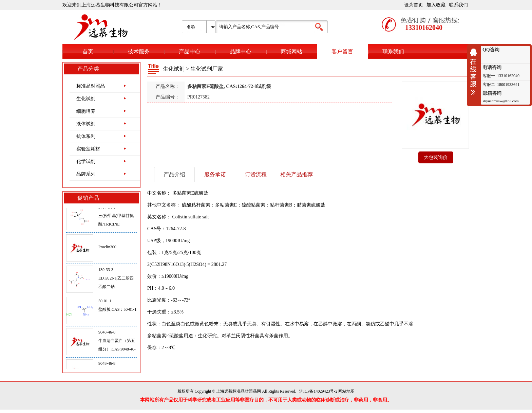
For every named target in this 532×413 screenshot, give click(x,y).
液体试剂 (86, 124)
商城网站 (291, 51)
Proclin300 (107, 249)
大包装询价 (436, 157)
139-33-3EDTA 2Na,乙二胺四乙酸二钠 (116, 280)
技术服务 (139, 51)
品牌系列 (86, 174)
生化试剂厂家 (207, 69)
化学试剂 (86, 161)
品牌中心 (241, 51)
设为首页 (414, 5)
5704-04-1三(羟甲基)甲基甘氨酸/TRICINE (116, 218)
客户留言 (342, 51)
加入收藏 (436, 5)
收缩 (475, 72)
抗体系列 (86, 136)
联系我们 (458, 5)
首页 (88, 51)
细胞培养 (86, 111)
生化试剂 (86, 99)
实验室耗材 (88, 149)
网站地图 (346, 391)
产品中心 (190, 51)
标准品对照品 (91, 86)
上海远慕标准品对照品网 (239, 391)
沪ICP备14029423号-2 (318, 391)
